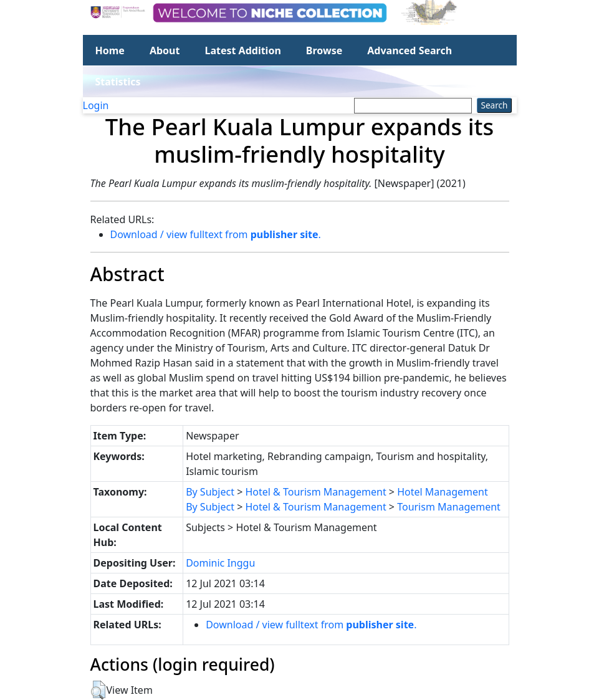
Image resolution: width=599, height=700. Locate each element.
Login (96, 105)
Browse (324, 50)
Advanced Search (410, 50)
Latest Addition (242, 50)
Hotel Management (443, 492)
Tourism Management (449, 507)
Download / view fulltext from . (216, 234)
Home (110, 50)
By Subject (210, 492)
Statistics (118, 82)
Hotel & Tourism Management (315, 492)
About (165, 50)
